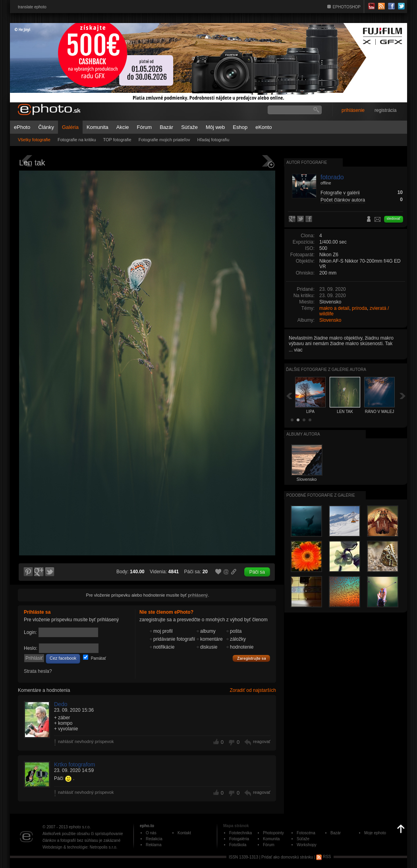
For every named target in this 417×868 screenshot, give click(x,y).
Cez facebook (63, 658)
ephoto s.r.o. (80, 827)
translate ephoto (32, 7)
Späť (289, 396)
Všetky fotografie (34, 140)
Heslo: (31, 648)
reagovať (262, 741)
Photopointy (273, 833)
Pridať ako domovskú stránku (287, 857)
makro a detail (334, 308)
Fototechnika (240, 833)
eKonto (264, 127)
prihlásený (198, 595)
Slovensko (330, 320)
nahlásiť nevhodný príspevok (86, 741)
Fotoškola (238, 845)
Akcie (123, 127)
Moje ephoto (375, 833)
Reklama (153, 845)
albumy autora (303, 434)
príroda (359, 308)
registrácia (385, 110)
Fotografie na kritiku (77, 140)
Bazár (166, 127)
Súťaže (189, 127)
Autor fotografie (307, 162)
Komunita (97, 127)
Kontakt (184, 833)
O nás (151, 833)
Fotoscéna (306, 833)
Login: (30, 632)
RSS (323, 857)
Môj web (215, 127)
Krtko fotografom (75, 764)
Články (46, 127)
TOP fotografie (117, 140)
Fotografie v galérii (340, 193)
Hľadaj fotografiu (213, 140)
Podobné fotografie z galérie (321, 495)
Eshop (240, 127)
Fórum (145, 127)
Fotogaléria (239, 839)
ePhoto (22, 127)
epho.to (147, 826)
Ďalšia (403, 396)
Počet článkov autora (343, 200)
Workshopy (307, 845)
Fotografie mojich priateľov (164, 140)
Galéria (70, 127)
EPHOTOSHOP (347, 7)
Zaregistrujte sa (251, 659)
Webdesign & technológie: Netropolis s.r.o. (80, 847)
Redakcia (154, 839)
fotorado (332, 177)
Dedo (61, 704)
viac (298, 350)
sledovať (394, 219)
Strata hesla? (38, 671)
